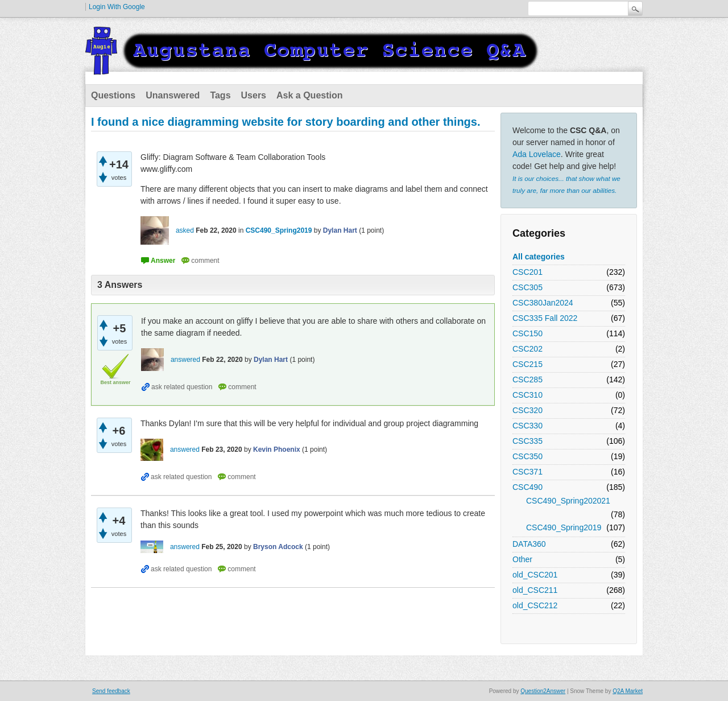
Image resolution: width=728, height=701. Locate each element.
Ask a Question (309, 95)
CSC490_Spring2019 (564, 527)
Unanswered (173, 95)
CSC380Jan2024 (543, 303)
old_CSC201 (535, 575)
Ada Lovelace (537, 154)
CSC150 (528, 333)
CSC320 (528, 410)
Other (522, 559)
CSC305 (528, 287)
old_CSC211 (535, 590)
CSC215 (528, 364)
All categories (539, 257)
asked (185, 230)
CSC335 (528, 441)
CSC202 (528, 349)
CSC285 (528, 380)
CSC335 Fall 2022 (545, 318)
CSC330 (528, 426)
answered (185, 360)
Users (254, 95)
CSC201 (528, 272)
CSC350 (528, 456)
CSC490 (528, 487)
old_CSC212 (535, 605)
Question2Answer (543, 691)
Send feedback (111, 691)
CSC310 (528, 395)
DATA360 (529, 544)
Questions (113, 95)
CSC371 (528, 472)
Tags (220, 95)
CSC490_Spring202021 (568, 501)
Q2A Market (628, 691)
